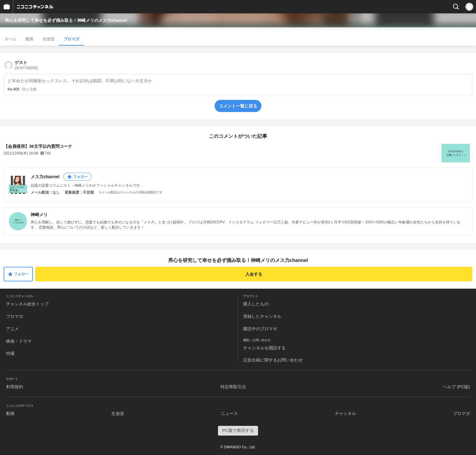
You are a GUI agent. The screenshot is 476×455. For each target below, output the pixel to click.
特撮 (10, 353)
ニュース (229, 413)
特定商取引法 (233, 387)
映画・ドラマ (19, 341)
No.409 (14, 89)
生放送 (48, 39)
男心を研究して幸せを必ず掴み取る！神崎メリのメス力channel (66, 20)
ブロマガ (71, 39)
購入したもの (256, 304)
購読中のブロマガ (260, 329)
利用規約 (15, 387)
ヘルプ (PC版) (456, 387)
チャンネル (345, 413)
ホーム (10, 39)
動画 (29, 39)
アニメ (12, 329)
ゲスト (26, 65)
